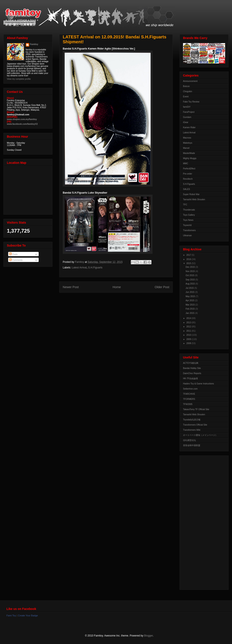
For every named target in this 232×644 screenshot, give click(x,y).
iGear (186, 122)
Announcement (190, 81)
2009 (189, 339)
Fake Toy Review (191, 102)
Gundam (187, 117)
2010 (189, 335)
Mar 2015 (190, 305)
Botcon (186, 86)
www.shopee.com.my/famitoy (22, 119)
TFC (185, 205)
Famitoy (34, 44)
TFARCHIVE (189, 394)
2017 (189, 255)
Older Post (162, 287)
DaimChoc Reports (192, 373)
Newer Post (71, 287)
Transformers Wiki (192, 430)
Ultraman (187, 235)
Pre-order (188, 174)
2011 (189, 331)
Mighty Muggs (190, 158)
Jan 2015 (190, 313)
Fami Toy (11, 615)
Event (186, 97)
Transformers (189, 230)
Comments (16, 260)
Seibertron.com (190, 389)
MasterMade (189, 153)
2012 (189, 327)
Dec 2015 (191, 267)
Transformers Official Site (195, 425)
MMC (186, 163)
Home (117, 287)
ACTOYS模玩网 (191, 363)
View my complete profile (19, 79)
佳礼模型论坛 (189, 440)
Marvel (186, 148)
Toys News (188, 220)
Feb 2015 (190, 309)
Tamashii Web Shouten (194, 199)
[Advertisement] (200, 522)
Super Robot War (191, 194)
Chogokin (188, 91)
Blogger (149, 636)
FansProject (189, 112)
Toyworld (187, 225)
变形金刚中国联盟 (192, 445)
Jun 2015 (190, 292)
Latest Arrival (79, 268)
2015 (189, 263)
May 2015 (191, 296)
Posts (13, 254)
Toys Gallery (189, 215)
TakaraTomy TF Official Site (196, 409)
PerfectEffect (189, 169)
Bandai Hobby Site (192, 368)
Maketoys (188, 143)
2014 (189, 318)
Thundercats (189, 210)
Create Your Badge (28, 615)
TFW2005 (188, 404)
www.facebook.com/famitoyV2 (22, 124)
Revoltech (188, 179)
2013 (189, 323)
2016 (189, 259)
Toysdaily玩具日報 (192, 420)
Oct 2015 (190, 275)
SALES (186, 189)
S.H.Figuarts (95, 268)
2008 (189, 343)
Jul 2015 (190, 288)
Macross (187, 138)
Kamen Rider (189, 127)
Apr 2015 (190, 300)
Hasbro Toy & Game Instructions (198, 384)
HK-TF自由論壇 (190, 378)
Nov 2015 (191, 271)
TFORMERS (189, 399)
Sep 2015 (191, 280)
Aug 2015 (191, 284)
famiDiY (187, 107)
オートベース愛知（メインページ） (200, 435)
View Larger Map (28, 189)
